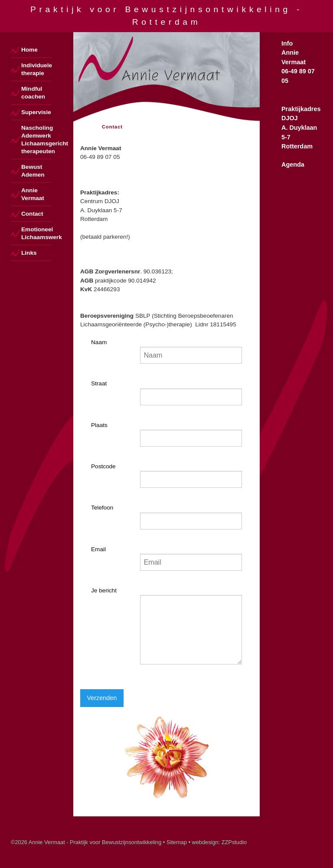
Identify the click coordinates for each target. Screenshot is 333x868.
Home (29, 50)
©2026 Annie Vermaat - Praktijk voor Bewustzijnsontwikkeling (86, 842)
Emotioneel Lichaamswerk (36, 233)
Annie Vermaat (33, 194)
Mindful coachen (33, 93)
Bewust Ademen (33, 171)
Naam (99, 342)
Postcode (103, 466)
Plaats (99, 425)
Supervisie (36, 112)
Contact (32, 214)
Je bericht (104, 590)
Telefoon (102, 508)
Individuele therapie (36, 69)
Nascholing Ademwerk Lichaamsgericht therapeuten (36, 140)
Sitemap (177, 842)
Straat (99, 383)
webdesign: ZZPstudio (219, 842)
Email (98, 549)
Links (29, 253)
